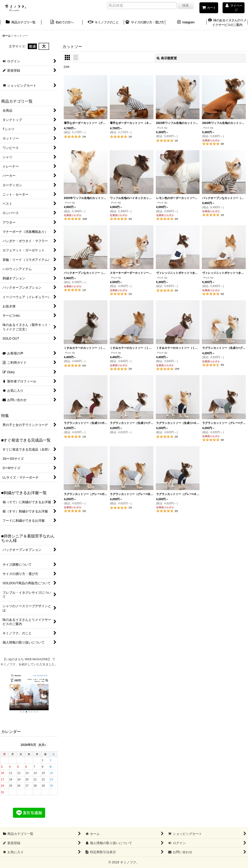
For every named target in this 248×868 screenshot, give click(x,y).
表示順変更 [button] (167, 58)
